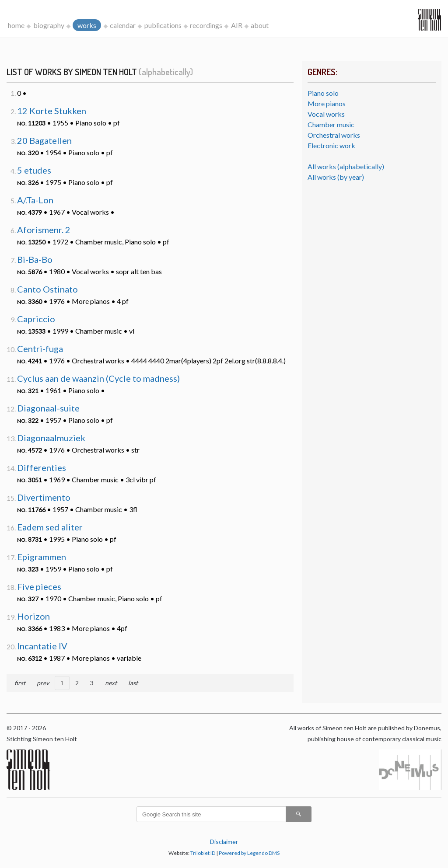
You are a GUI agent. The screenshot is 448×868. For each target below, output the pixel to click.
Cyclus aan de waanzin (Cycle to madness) (98, 378)
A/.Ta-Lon (35, 200)
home (16, 25)
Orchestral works (334, 135)
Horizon (33, 616)
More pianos (327, 103)
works (87, 25)
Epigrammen (42, 557)
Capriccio (36, 319)
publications (163, 25)
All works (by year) (336, 177)
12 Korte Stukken (52, 111)
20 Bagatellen (44, 140)
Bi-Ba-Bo (35, 259)
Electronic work (331, 145)
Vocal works (326, 114)
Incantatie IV (42, 646)
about (260, 25)
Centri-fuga (40, 349)
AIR (237, 25)
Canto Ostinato (47, 289)
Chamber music (331, 124)
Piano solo (323, 93)
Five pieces (39, 586)
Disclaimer (224, 842)
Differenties (42, 467)
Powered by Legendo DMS (249, 853)
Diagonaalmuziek (51, 438)
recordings (206, 25)
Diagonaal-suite (48, 408)
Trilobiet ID (203, 853)
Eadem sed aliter (50, 527)
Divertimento (44, 497)
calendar (123, 25)
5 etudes (34, 170)
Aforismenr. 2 (44, 230)
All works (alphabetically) (346, 166)
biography (49, 25)
